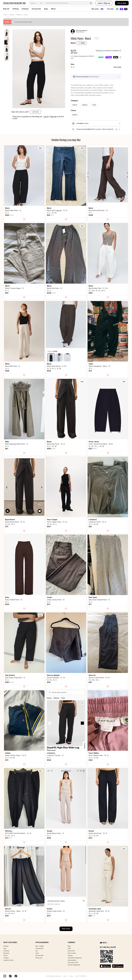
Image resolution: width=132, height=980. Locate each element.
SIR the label (39, 955)
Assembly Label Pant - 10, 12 (99, 911)
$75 (7, 527)
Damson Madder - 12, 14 (56, 678)
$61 (7, 449)
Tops (5, 948)
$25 (50, 215)
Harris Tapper (52, 520)
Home (5, 15)
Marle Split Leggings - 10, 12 (57, 210)
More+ (54, 9)
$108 (7, 371)
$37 (92, 916)
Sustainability (72, 960)
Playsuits (6, 953)
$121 (90, 838)
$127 (93, 449)
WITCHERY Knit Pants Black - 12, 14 (18, 833)
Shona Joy (39, 958)
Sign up (107, 3)
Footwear (25, 9)
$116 (49, 682)
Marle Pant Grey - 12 (54, 288)
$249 (91, 215)
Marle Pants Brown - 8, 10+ (57, 366)
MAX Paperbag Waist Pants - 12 (17, 444)
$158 (49, 838)
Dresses (6, 946)
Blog (69, 946)
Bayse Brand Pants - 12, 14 (15, 522)
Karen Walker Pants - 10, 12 (99, 755)
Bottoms (19, 15)
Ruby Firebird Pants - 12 (14, 600)
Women (12, 15)
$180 (51, 449)
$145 (9, 215)
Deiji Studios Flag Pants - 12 (15, 678)
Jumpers (6, 958)
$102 (91, 760)
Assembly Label (95, 909)
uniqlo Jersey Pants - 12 (56, 600)
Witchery (9, 831)
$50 (7, 293)
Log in (100, 3)
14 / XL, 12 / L (52, 524)
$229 (51, 293)
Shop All (6, 9)
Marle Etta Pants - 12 (13, 366)
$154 (49, 371)
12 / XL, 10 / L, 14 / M (96, 446)
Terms (65, 976)
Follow (82, 43)
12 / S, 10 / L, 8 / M (54, 368)
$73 (9, 838)
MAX (7, 442)
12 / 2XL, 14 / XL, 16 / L (97, 291)
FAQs (69, 948)
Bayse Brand (10, 520)
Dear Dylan (93, 597)
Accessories (36, 9)
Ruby (7, 597)
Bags (46, 9)
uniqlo (49, 597)
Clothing (15, 9)
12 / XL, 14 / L (10, 524)
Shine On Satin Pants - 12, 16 (99, 678)
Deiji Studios (10, 675)
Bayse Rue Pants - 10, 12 (56, 444)
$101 (49, 527)
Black (75, 115)
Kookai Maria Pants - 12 (55, 833)
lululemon (93, 520)
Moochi (8, 909)
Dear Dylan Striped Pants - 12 (99, 600)
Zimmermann (40, 948)
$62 (90, 527)
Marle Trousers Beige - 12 (14, 288)
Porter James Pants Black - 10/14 (101, 444)
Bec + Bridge (40, 946)
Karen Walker (94, 753)
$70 (90, 371)
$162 (91, 293)
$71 (90, 604)
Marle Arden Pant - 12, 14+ (98, 288)
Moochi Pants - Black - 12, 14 (16, 911)
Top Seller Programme (75, 958)
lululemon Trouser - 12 (55, 755)
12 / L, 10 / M (52, 213)
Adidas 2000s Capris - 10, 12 (16, 755)
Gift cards (97, 9)
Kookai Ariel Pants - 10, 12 (98, 833)
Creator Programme (74, 965)
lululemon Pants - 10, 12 (97, 522)
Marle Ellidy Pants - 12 (13, 210)
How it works (72, 953)
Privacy (71, 976)
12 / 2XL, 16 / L (94, 680)
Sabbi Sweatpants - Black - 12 (99, 366)
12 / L (7, 213)
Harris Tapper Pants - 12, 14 (57, 522)
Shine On (92, 675)
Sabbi (91, 364)
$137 (49, 916)
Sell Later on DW (73, 963)
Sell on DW (71, 951)
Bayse (49, 442)
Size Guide (117, 67)
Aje (37, 951)
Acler (37, 953)
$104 (7, 604)
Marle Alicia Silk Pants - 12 (98, 210)
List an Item (122, 3)
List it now (35, 112)
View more (66, 929)
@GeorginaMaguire (82, 31)
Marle (73, 43)
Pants (26, 15)
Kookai (50, 831)
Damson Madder (53, 675)
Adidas (8, 753)
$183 (10, 682)
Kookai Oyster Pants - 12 (56, 911)
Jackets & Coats (8, 960)
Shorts (5, 955)
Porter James (94, 442)
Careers (70, 955)
